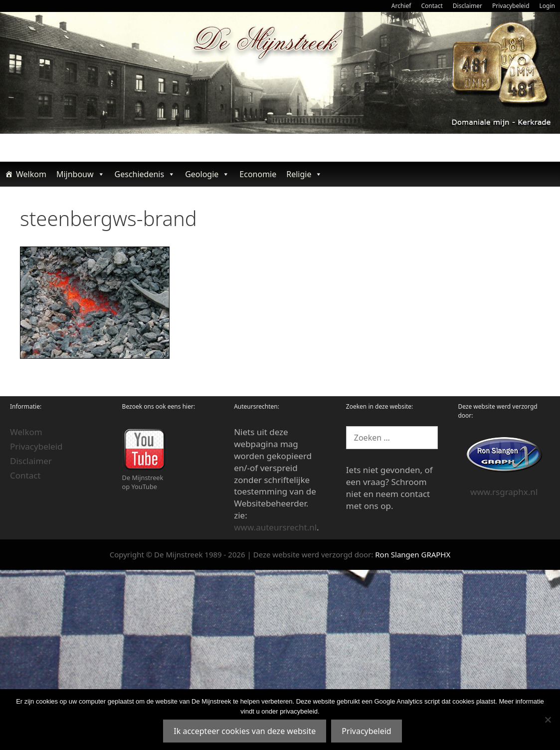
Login (547, 6)
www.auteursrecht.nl (275, 527)
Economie (258, 174)
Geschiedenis (145, 174)
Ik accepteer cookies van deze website (245, 731)
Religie (304, 174)
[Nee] (548, 720)
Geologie (207, 174)
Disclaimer (467, 6)
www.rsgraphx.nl (504, 492)
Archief (401, 6)
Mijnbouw (81, 174)
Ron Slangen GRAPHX (413, 554)
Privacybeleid (511, 6)
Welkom (31, 174)
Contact (432, 6)
